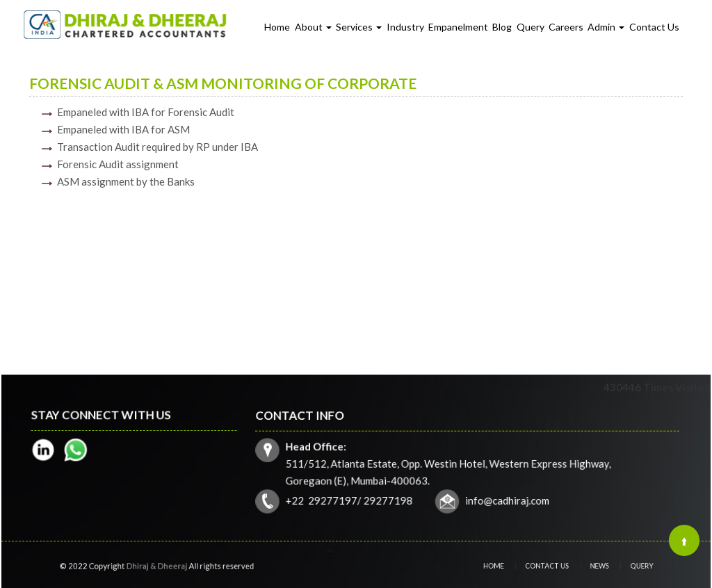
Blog (502, 27)
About (313, 27)
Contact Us (654, 27)
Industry (405, 27)
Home (277, 27)
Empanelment (458, 27)
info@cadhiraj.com (507, 499)
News (594, 566)
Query (531, 27)
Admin (606, 27)
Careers (566, 27)
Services (359, 27)
